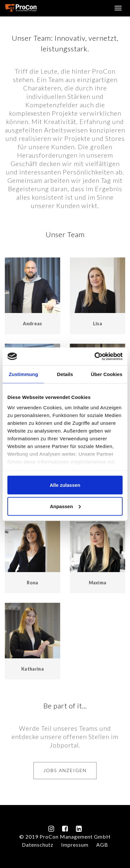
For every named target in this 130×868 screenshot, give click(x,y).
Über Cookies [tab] (107, 374)
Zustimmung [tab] (23, 374)
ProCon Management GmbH (21, 8)
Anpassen (65, 506)
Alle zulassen (65, 485)
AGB (102, 845)
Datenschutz (38, 845)
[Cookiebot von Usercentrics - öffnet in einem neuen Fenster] (94, 356)
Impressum (75, 845)
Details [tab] (65, 374)
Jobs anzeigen (65, 770)
